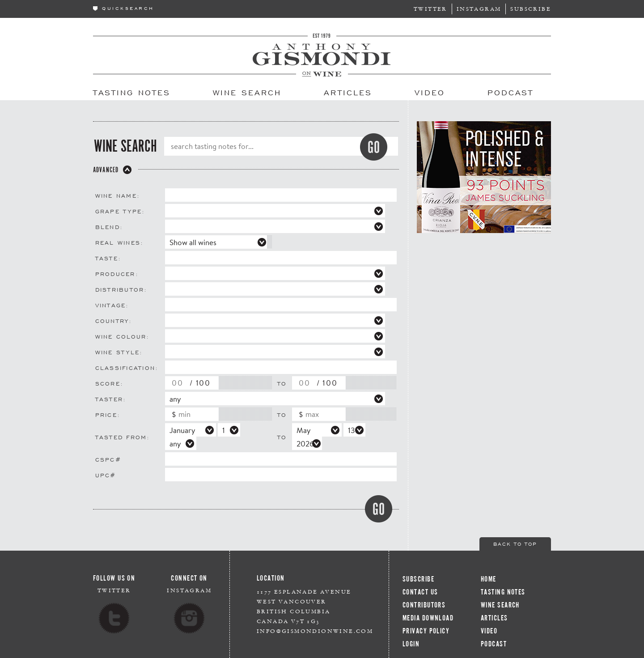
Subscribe (531, 9)
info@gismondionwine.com (315, 631)
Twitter (430, 9)
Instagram (479, 9)
